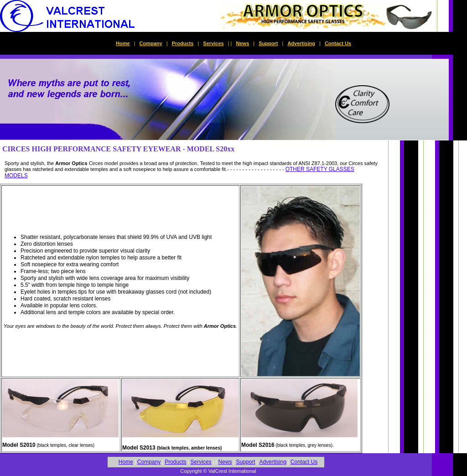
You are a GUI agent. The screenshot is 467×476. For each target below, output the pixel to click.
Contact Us (338, 43)
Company (151, 43)
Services (213, 43)
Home (123, 43)
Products (183, 43)
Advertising (301, 43)
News (243, 43)
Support (268, 43)
